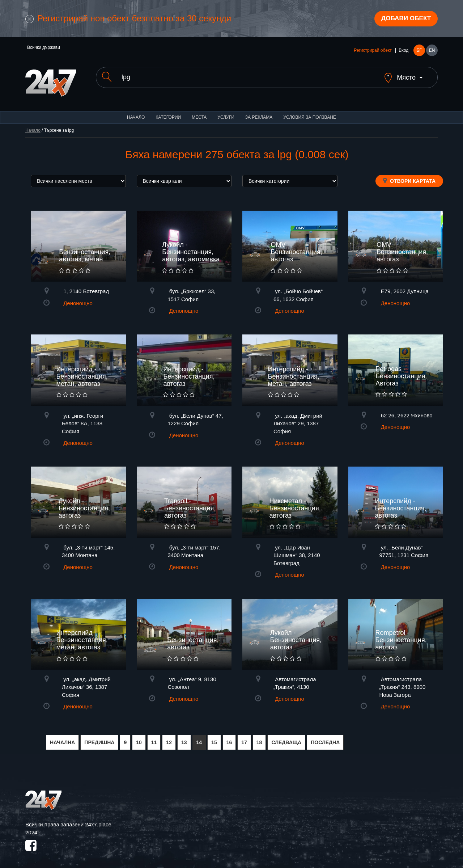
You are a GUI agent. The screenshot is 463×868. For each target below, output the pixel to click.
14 (199, 737)
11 (154, 737)
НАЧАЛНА (62, 737)
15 (214, 737)
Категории (168, 112)
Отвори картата (409, 176)
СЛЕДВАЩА (286, 737)
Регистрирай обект (373, 51)
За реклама (259, 112)
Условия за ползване (310, 112)
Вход (403, 51)
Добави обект (404, 19)
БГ (419, 51)
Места (199, 112)
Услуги (226, 112)
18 (259, 737)
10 (139, 737)
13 (184, 737)
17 (244, 737)
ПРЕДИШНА (99, 737)
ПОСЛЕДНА (325, 737)
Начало (136, 112)
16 (229, 737)
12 (169, 737)
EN (432, 51)
